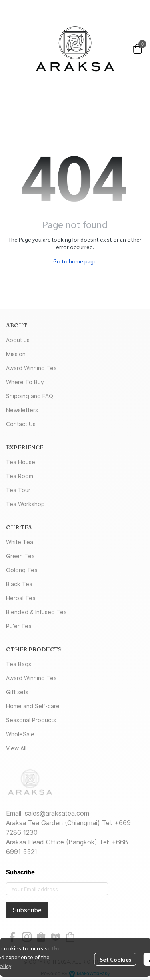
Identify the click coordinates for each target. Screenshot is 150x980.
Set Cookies (115, 959)
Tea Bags (19, 664)
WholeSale (20, 734)
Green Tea (20, 556)
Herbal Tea (21, 598)
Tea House (21, 462)
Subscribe (27, 910)
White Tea (20, 542)
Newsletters (22, 410)
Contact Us (21, 424)
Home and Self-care (33, 706)
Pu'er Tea (19, 626)
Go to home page (75, 261)
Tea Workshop (25, 504)
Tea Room (20, 476)
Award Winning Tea (31, 368)
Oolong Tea (22, 570)
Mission (16, 354)
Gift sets (17, 692)
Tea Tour (18, 490)
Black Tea (19, 584)
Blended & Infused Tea (36, 612)
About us (18, 340)
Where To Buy (25, 382)
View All (16, 748)
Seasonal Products (31, 720)
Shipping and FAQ (30, 396)
